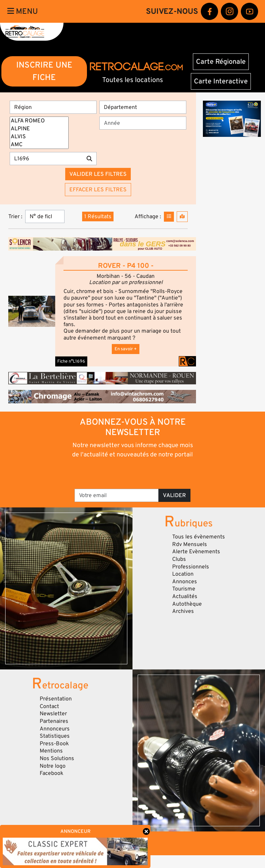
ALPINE (39, 129)
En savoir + (126, 349)
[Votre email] (117, 495)
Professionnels (191, 567)
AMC (39, 145)
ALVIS (39, 137)
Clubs (179, 559)
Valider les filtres (98, 174)
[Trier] (45, 216)
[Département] (143, 107)
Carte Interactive (221, 81)
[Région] (53, 107)
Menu (23, 11)
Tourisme (184, 589)
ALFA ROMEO (39, 121)
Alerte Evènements (196, 552)
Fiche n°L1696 (71, 361)
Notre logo (53, 766)
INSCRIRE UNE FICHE (44, 71)
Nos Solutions (57, 758)
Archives (183, 611)
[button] (32, 311)
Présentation (56, 699)
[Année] (143, 123)
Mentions (51, 751)
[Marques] (39, 133)
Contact (49, 706)
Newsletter (53, 714)
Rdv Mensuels (190, 544)
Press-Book (54, 744)
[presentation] (133, 473)
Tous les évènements (199, 537)
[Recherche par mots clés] (46, 159)
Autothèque (187, 604)
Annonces (185, 582)
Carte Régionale (221, 62)
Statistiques (55, 736)
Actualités (185, 596)
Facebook (52, 773)
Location (183, 574)
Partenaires (54, 721)
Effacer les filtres (98, 190)
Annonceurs (55, 729)
